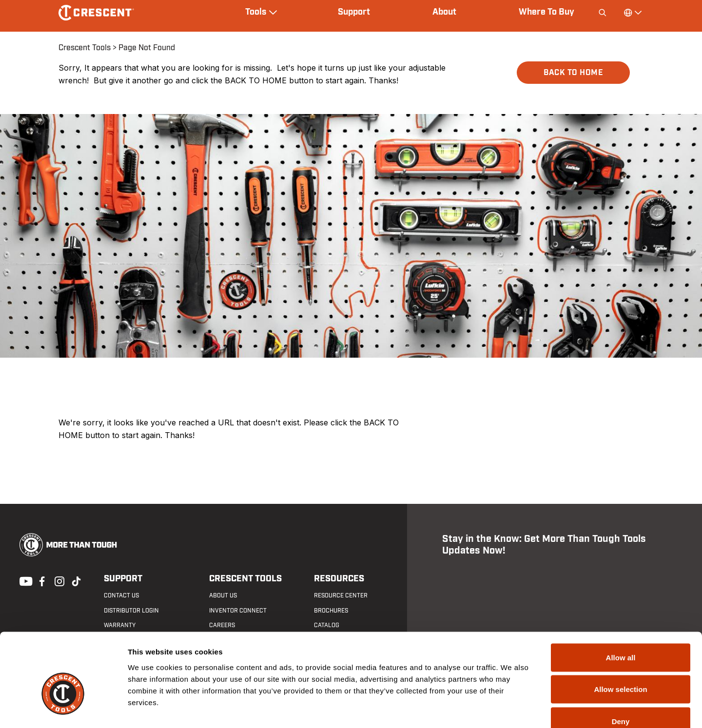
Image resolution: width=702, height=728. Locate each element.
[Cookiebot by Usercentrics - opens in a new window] (63, 709)
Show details (512, 709)
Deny (621, 664)
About (444, 12)
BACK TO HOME (573, 73)
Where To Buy (546, 12)
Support (354, 12)
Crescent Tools (85, 48)
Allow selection (620, 632)
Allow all (621, 600)
